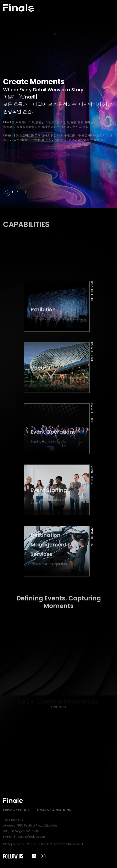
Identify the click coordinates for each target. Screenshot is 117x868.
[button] (23, 192)
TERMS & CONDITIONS (53, 810)
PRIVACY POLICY (16, 810)
